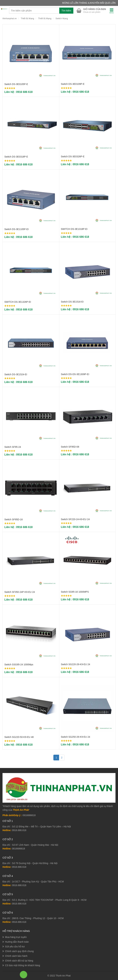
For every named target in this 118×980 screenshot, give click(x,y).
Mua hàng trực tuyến (16, 937)
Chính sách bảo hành (16, 956)
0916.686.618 (19, 830)
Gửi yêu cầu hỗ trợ (15, 947)
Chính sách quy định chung (19, 951)
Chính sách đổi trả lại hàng (19, 961)
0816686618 (18, 849)
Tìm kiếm (66, 11)
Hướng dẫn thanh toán (17, 942)
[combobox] (41, 11)
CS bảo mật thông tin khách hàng (22, 965)
